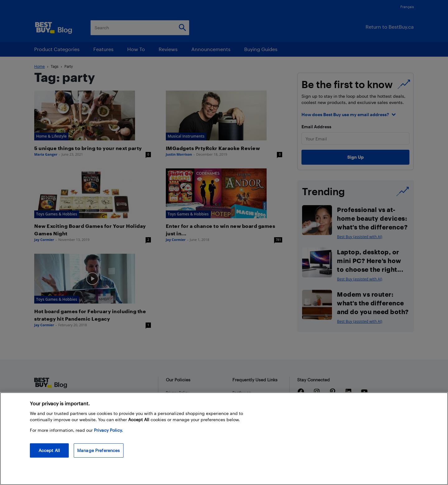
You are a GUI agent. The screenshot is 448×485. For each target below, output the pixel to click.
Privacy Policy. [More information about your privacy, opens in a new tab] (108, 430)
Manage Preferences (99, 450)
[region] (224, 439)
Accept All (49, 450)
